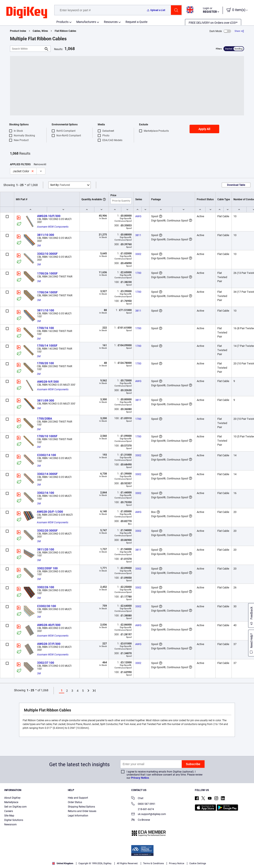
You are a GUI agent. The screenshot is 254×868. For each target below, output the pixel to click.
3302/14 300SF (47, 474)
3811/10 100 (46, 310)
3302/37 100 (46, 663)
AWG (138, 216)
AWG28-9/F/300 (48, 382)
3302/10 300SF (47, 254)
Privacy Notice (140, 778)
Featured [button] (60, 185)
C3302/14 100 (47, 455)
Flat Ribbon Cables (65, 31)
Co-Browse (141, 820)
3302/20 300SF (47, 531)
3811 (138, 235)
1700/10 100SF (47, 436)
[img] (27, 13)
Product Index (18, 31)
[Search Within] (27, 49)
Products (62, 22)
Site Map (9, 816)
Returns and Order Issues (82, 811)
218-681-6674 (143, 809)
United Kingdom (63, 863)
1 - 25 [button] (20, 185)
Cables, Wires (40, 31)
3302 (138, 254)
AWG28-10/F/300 (49, 216)
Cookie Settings (198, 863)
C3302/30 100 (47, 606)
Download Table (236, 185)
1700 (138, 273)
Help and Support (78, 798)
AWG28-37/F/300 (49, 644)
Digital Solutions (14, 820)
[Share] (239, 31)
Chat (137, 799)
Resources (111, 22)
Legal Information (78, 816)
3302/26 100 (46, 587)
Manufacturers (86, 22)
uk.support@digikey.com (149, 814)
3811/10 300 (46, 235)
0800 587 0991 (143, 804)
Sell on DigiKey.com (15, 807)
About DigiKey (12, 798)
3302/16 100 (46, 493)
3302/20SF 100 (47, 568)
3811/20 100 (46, 549)
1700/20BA (44, 419)
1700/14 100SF (47, 346)
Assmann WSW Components (53, 227)
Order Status (75, 802)
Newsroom (10, 825)
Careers (9, 811)
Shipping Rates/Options (81, 807)
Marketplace (11, 802)
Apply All (204, 129)
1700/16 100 (45, 328)
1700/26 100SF (47, 273)
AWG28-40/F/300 (49, 625)
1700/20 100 (45, 363)
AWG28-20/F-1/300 (50, 512)
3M (39, 246)
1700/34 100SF (47, 292)
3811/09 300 (46, 400)
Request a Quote (136, 22)
